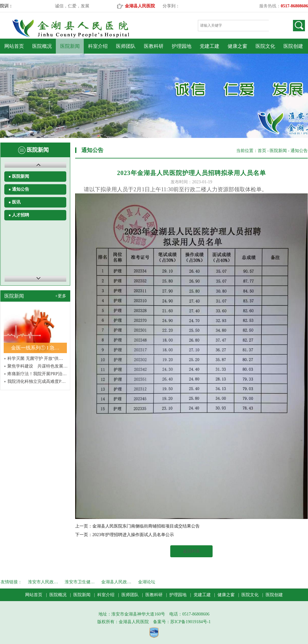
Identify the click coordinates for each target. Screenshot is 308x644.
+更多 (61, 296)
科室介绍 (98, 46)
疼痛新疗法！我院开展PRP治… (37, 374)
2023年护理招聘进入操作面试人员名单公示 (133, 535)
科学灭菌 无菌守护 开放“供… (35, 358)
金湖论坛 (147, 582)
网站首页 (14, 46)
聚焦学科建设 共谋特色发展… (37, 366)
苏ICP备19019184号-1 (190, 622)
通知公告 (21, 189)
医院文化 (265, 46)
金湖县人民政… (116, 582)
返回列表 (191, 551)
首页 (262, 151)
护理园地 (182, 46)
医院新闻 (70, 46)
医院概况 (42, 46)
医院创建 (293, 46)
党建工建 (210, 46)
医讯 (16, 202)
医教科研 (154, 46)
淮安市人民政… (43, 582)
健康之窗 (237, 46)
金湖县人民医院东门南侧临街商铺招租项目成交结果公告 (146, 526)
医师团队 (126, 46)
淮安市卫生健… (80, 582)
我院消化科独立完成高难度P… (37, 381)
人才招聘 (21, 215)
